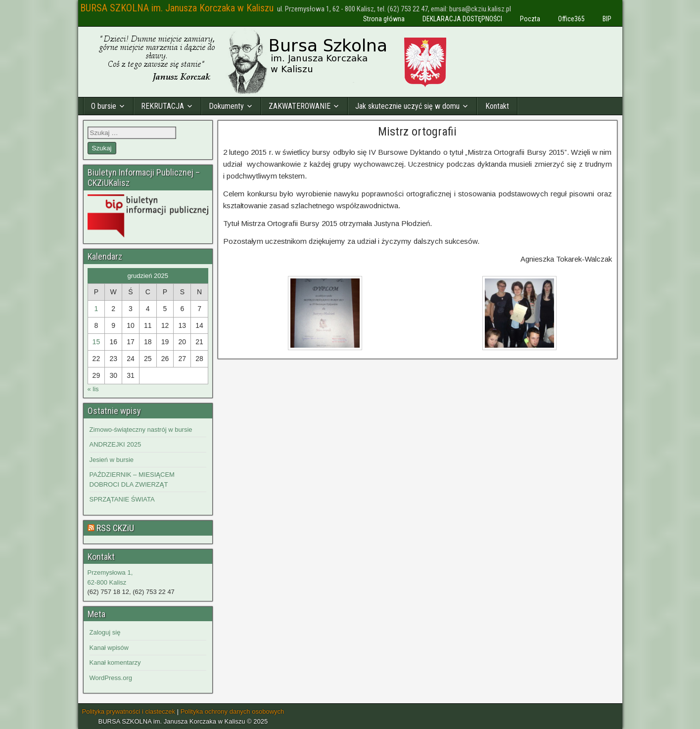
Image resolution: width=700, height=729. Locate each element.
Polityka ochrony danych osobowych (233, 711)
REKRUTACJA (163, 106)
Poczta (530, 19)
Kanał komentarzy (115, 662)
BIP (607, 19)
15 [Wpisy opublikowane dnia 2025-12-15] (96, 342)
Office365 (571, 19)
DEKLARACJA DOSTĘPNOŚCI (462, 19)
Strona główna (384, 19)
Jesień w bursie (112, 460)
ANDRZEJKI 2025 (116, 444)
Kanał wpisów (109, 648)
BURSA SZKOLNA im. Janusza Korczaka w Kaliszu (177, 8)
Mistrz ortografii (417, 132)
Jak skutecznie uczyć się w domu (407, 106)
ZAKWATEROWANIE (300, 106)
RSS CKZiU (115, 528)
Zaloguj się (105, 632)
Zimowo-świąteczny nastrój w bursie (141, 430)
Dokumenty (226, 106)
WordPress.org (111, 678)
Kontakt (497, 106)
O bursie (104, 106)
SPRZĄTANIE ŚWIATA (122, 499)
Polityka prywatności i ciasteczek (129, 711)
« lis (93, 389)
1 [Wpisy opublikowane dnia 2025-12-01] (96, 309)
